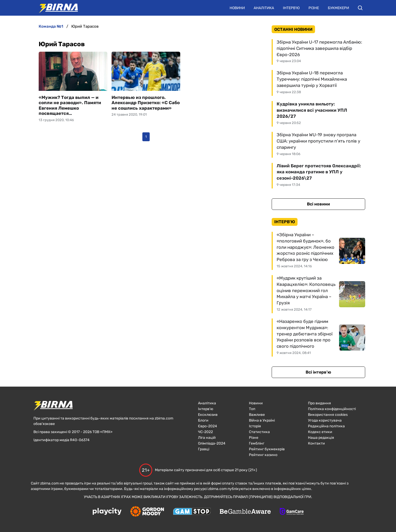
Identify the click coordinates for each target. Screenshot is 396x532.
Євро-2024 (208, 426)
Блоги (203, 420)
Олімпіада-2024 (212, 443)
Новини (237, 8)
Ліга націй (207, 438)
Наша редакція (321, 438)
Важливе (257, 415)
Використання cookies (328, 415)
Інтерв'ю (291, 8)
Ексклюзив (208, 415)
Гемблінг (257, 443)
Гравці (204, 449)
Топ (252, 409)
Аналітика (264, 8)
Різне (314, 8)
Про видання (319, 403)
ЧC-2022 (205, 432)
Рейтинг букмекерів (267, 449)
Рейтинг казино (263, 455)
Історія (255, 426)
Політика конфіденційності (332, 409)
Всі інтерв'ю (318, 372)
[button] (360, 8)
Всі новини (318, 204)
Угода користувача (325, 420)
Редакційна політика (326, 426)
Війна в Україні (262, 420)
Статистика (259, 432)
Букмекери (338, 8)
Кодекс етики (320, 432)
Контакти (316, 443)
